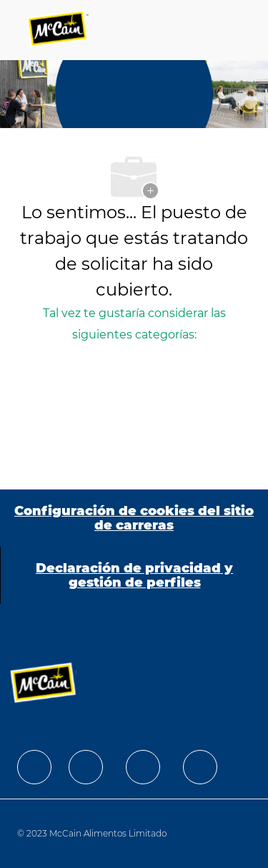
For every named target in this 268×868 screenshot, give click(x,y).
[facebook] (34, 767)
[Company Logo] (59, 30)
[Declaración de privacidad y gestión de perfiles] (134, 575)
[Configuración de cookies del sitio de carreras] (134, 518)
